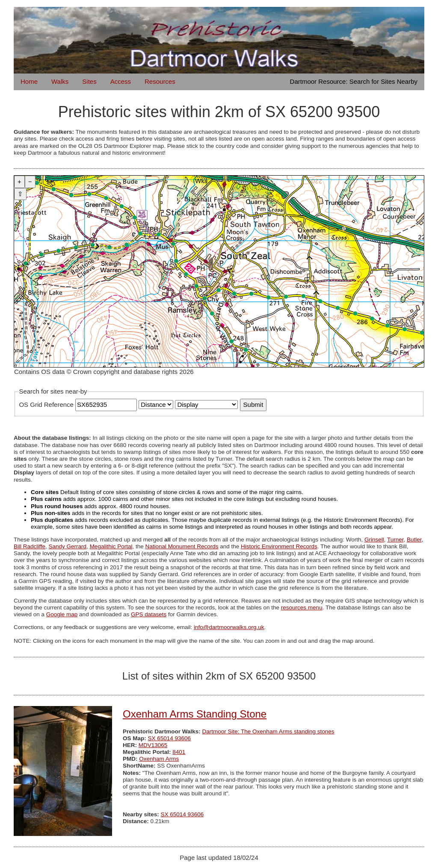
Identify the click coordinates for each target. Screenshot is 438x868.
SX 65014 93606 (170, 738)
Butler (414, 540)
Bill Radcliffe (30, 546)
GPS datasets (149, 614)
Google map (62, 614)
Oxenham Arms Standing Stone (195, 714)
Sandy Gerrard (68, 546)
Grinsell (374, 540)
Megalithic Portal (111, 546)
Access (121, 81)
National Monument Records (182, 546)
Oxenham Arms (159, 759)
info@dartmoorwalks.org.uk (229, 627)
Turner (395, 540)
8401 (179, 752)
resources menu (302, 608)
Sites (89, 81)
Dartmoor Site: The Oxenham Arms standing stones (268, 731)
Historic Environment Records (279, 546)
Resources (160, 81)
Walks (60, 81)
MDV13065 (153, 745)
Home (29, 81)
